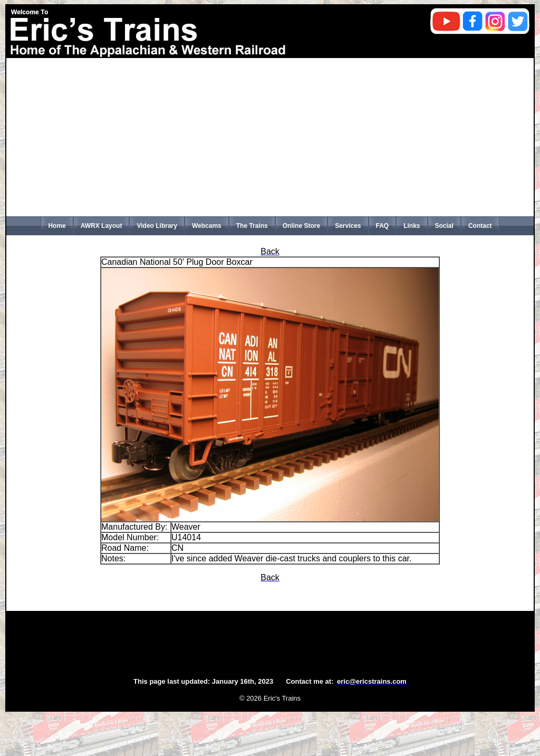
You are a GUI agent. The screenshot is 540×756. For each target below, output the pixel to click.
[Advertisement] (270, 137)
